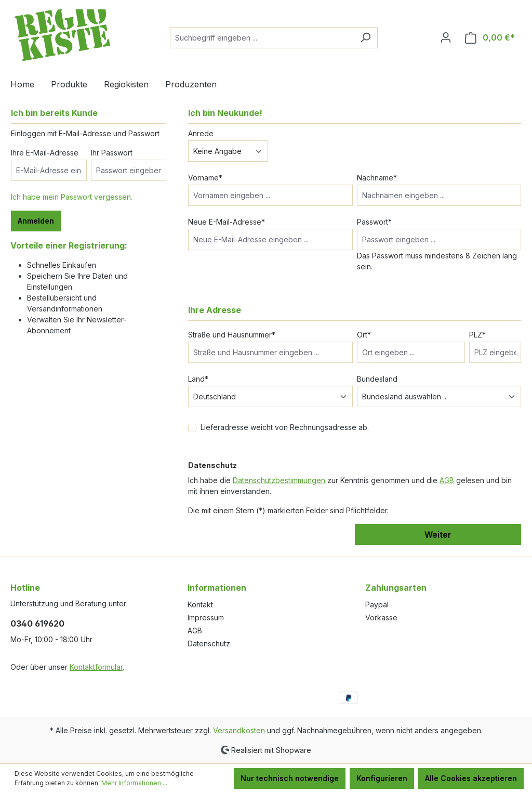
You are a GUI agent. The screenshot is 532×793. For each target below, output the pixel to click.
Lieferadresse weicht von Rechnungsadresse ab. (285, 427)
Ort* (364, 335)
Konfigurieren (382, 778)
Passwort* (374, 222)
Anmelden (36, 221)
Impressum (206, 617)
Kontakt (200, 604)
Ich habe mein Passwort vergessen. (72, 197)
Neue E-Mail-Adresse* (227, 222)
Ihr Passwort (112, 153)
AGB (447, 480)
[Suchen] (365, 38)
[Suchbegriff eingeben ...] (262, 38)
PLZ (477, 335)
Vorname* (205, 178)
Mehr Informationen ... (134, 783)
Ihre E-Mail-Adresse (45, 153)
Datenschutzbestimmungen (279, 480)
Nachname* (377, 178)
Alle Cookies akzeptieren (471, 778)
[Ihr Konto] (446, 37)
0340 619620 (37, 623)
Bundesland (377, 379)
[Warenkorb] (490, 38)
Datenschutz (209, 643)
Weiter (438, 535)
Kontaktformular (96, 667)
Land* (198, 379)
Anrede (201, 133)
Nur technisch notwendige (290, 778)
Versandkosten (239, 730)
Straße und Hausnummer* (232, 335)
